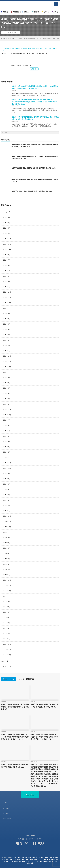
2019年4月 (7, 623)
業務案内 (4, 12)
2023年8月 (7, 377)
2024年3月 (7, 340)
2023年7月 (7, 383)
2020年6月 (7, 548)
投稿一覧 (34, 69)
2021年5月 (7, 489)
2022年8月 (7, 425)
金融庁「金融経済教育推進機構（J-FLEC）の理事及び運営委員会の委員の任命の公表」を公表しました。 (15, 737)
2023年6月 (7, 388)
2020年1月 (7, 575)
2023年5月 (7, 393)
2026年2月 (7, 233)
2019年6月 (7, 612)
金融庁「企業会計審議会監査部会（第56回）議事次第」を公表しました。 (34, 168)
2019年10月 (7, 591)
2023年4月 (7, 399)
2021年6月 (7, 484)
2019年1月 (7, 639)
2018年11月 (7, 649)
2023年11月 (7, 361)
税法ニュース (14, 32)
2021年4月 (7, 495)
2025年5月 (7, 271)
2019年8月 (7, 601)
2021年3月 (7, 500)
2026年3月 (7, 228)
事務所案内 (15, 12)
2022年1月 (7, 457)
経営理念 (25, 12)
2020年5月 (7, 553)
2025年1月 (7, 287)
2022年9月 (7, 420)
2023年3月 (7, 404)
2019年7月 (7, 607)
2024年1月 (7, 351)
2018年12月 (7, 644)
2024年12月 (7, 292)
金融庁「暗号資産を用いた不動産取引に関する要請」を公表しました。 (33, 191)
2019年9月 (7, 596)
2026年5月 (7, 217)
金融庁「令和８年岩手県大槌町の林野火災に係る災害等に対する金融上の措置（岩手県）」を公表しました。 (44, 737)
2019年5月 (7, 617)
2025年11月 (7, 244)
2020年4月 (7, 559)
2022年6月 (7, 431)
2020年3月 (7, 564)
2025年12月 (7, 239)
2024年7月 (7, 319)
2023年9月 (7, 372)
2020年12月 (7, 516)
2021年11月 (7, 463)
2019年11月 (7, 585)
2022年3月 (7, 447)
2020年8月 (7, 537)
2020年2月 (7, 569)
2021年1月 (7, 511)
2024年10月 (7, 303)
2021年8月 (7, 473)
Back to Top (30, 795)
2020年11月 (7, 521)
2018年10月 (7, 655)
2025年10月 (7, 249)
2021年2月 (7, 505)
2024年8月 (7, 313)
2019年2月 (7, 633)
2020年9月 (7, 532)
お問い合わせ (7, 818)
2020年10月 (7, 527)
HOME (5, 803)
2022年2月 (7, 452)
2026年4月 (7, 223)
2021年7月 (7, 479)
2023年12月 (7, 356)
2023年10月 (7, 367)
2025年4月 (7, 276)
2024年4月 (7, 335)
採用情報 (35, 12)
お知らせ (45, 12)
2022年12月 (7, 409)
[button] (56, 4)
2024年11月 (7, 297)
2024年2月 (7, 345)
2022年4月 (7, 441)
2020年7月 (7, 543)
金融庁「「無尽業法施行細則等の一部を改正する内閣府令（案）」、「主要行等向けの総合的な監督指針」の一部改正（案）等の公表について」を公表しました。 (35, 102)
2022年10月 (7, 415)
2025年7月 (7, 260)
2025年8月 (7, 255)
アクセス (6, 808)
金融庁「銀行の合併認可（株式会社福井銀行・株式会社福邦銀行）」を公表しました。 (15, 707)
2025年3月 (7, 281)
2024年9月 (7, 308)
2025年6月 (7, 265)
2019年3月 (7, 628)
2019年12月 (7, 580)
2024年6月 (7, 324)
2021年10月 (7, 468)
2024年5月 (7, 329)
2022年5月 (7, 436)
